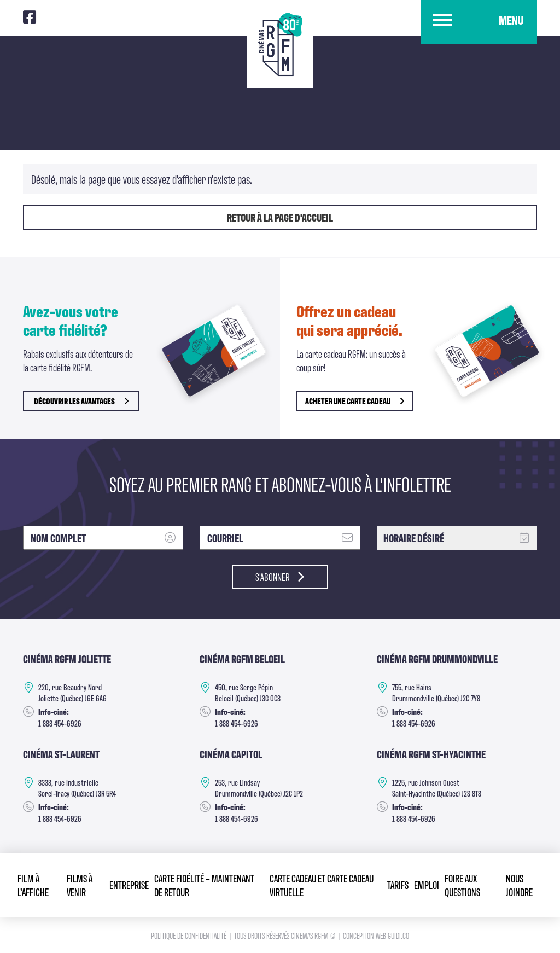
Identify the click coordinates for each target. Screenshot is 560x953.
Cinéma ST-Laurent (62, 754)
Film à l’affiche (33, 885)
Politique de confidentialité (189, 935)
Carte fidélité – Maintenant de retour (204, 885)
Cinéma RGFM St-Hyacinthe (431, 754)
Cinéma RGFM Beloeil (242, 659)
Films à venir (80, 885)
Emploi (427, 884)
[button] (479, 23)
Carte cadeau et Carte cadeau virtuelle (322, 885)
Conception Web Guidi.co (376, 935)
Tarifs (398, 884)
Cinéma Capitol (231, 754)
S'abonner (280, 577)
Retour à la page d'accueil (280, 217)
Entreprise (129, 884)
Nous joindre (519, 885)
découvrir (81, 401)
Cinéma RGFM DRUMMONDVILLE (438, 659)
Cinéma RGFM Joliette (67, 659)
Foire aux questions (462, 885)
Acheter (355, 401)
